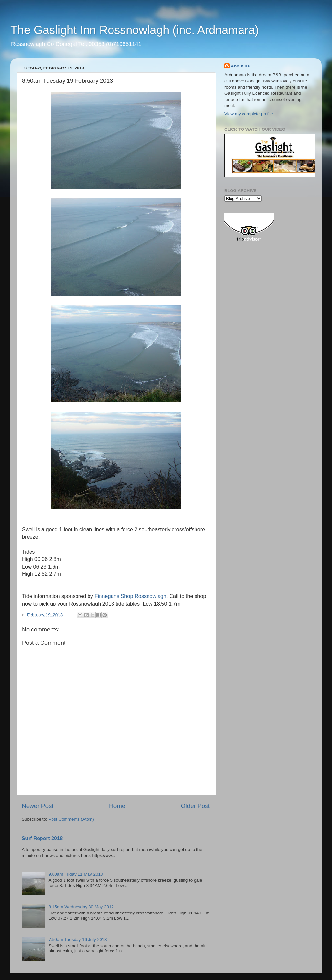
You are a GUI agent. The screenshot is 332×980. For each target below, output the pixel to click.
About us (240, 66)
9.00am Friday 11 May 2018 (76, 874)
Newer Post (38, 806)
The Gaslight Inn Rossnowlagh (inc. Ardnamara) (135, 30)
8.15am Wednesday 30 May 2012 (81, 907)
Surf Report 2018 (42, 838)
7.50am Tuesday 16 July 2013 (77, 940)
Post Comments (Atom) (71, 819)
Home (117, 806)
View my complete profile (249, 114)
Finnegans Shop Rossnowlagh (130, 596)
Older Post (195, 806)
